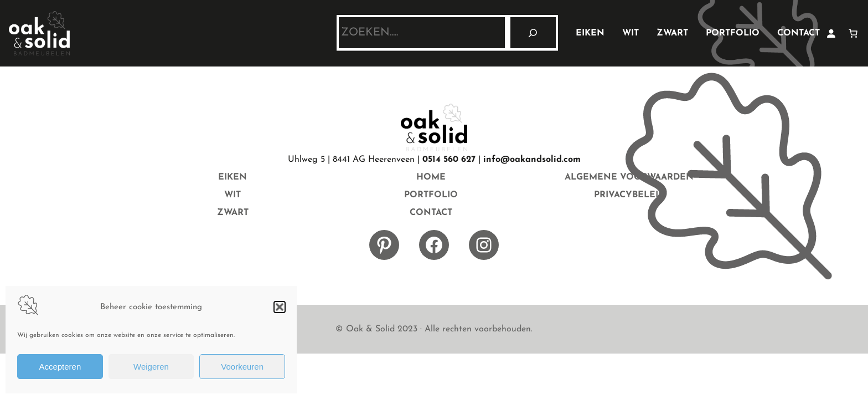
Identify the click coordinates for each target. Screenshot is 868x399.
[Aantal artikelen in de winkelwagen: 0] (853, 33)
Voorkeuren (242, 367)
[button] (280, 307)
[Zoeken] (533, 33)
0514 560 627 (449, 160)
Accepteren (60, 367)
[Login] (831, 33)
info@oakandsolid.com (532, 160)
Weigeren (151, 367)
